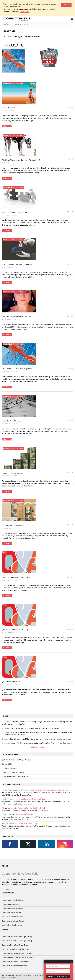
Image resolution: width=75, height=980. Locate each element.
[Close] (66, 5)
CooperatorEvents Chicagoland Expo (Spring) (18, 958)
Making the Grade (9, 108)
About (5, 866)
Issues (17, 24)
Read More (7, 126)
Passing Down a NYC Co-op (27, 824)
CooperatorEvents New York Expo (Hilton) (17, 937)
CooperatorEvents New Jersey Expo (15, 945)
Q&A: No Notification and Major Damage (16, 760)
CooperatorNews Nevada (11, 904)
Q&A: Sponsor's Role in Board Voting (16, 577)
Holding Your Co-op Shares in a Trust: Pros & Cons (27, 799)
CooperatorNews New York (11, 913)
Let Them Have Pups (9, 768)
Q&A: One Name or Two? (12, 682)
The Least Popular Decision (12, 473)
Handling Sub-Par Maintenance (14, 525)
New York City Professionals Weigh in (16, 316)
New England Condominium (12, 925)
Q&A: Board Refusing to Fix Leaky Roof (17, 630)
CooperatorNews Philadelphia (12, 917)
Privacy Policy (11, 977)
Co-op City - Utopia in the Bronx (13, 772)
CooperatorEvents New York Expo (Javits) (17, 941)
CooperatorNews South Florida (13, 921)
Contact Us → (7, 889)
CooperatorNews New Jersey (12, 909)
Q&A (5, 553)
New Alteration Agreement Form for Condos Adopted (26, 808)
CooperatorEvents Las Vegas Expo (14, 966)
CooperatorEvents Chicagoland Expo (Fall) (17, 953)
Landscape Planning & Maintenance (15, 776)
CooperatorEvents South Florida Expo (15, 962)
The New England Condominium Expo (15, 949)
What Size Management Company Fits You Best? (21, 160)
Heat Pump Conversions (23, 815)
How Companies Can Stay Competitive (17, 264)
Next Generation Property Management (17, 369)
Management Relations (13, 83)
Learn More (24, 12)
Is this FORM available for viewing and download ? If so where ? (25, 811)
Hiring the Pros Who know (12, 421)
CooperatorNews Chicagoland (13, 900)
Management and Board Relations (15, 212)
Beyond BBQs (7, 764)
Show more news (38, 747)
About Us (5, 975)
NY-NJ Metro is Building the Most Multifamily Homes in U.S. (48, 790)
